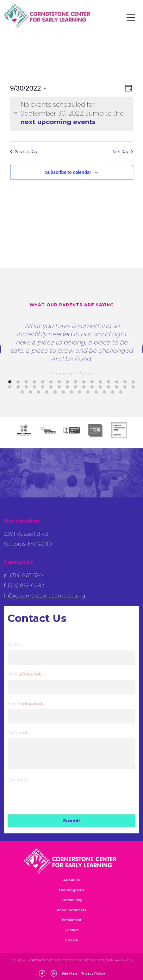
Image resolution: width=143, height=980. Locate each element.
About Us (71, 880)
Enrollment (72, 920)
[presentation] (56, 798)
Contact (71, 930)
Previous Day (24, 152)
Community (72, 900)
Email (24, 674)
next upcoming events (58, 122)
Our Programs (71, 890)
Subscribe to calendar (68, 172)
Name (14, 644)
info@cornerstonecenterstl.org (45, 596)
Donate (71, 940)
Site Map (69, 974)
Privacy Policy (93, 974)
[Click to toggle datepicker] (28, 88)
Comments (19, 732)
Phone (25, 704)
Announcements (71, 910)
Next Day (123, 152)
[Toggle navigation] (131, 17)
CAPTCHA (17, 780)
